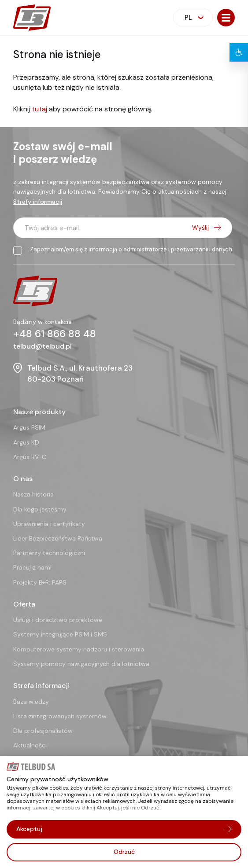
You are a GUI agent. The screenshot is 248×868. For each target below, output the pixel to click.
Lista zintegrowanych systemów (60, 716)
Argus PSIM (29, 427)
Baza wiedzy (31, 702)
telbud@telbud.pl (43, 346)
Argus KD (26, 442)
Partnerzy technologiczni (49, 553)
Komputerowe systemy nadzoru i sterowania (79, 649)
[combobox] (193, 18)
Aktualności (30, 745)
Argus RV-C (30, 457)
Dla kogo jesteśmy (40, 509)
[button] (226, 18)
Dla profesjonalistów (43, 731)
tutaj (39, 109)
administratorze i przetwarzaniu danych (178, 249)
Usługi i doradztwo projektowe (58, 620)
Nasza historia (33, 494)
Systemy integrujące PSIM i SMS (60, 634)
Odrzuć (124, 852)
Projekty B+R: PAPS (40, 582)
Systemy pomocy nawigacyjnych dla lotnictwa (81, 664)
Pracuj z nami (32, 567)
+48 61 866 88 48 (55, 334)
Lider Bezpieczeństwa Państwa (58, 538)
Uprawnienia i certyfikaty (49, 524)
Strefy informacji (38, 202)
